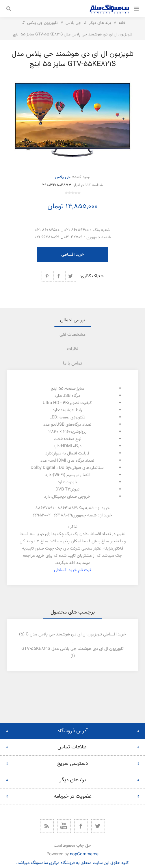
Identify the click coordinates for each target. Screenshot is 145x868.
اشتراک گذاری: (92, 276)
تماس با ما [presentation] (72, 364)
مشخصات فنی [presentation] (72, 335)
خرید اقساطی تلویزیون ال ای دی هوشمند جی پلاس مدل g (76, 634)
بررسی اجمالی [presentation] (73, 320)
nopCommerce (84, 854)
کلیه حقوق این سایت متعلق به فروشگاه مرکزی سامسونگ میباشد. (72, 863)
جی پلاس (63, 177)
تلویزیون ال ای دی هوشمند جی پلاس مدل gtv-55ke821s (72, 649)
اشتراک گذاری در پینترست (47, 276)
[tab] (72, 320)
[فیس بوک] (81, 826)
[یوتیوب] (64, 826)
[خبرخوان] (47, 826)
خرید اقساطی (73, 255)
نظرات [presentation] (73, 349)
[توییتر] (98, 826)
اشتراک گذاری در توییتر (71, 276)
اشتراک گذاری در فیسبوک (59, 276)
